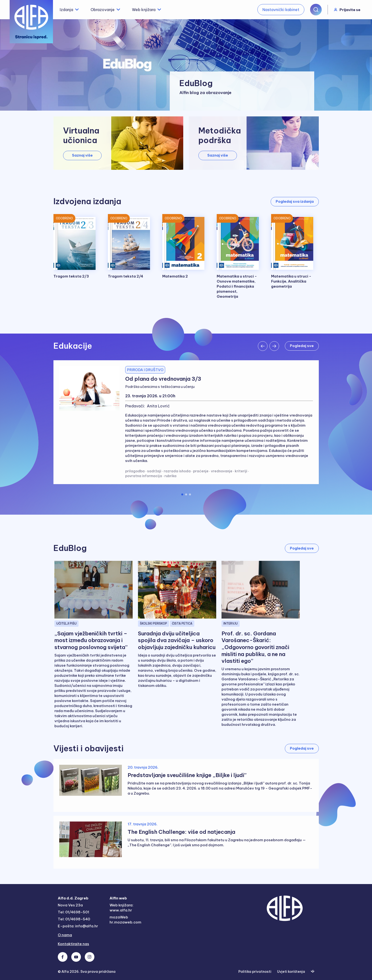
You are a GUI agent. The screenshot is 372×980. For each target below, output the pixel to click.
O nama (65, 935)
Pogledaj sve (302, 346)
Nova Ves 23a (70, 905)
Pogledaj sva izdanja (295, 201)
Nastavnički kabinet (281, 10)
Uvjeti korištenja (291, 972)
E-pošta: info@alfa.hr (78, 926)
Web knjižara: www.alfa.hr (121, 908)
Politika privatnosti (255, 972)
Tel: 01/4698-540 (74, 919)
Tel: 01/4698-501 (73, 912)
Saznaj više (82, 155)
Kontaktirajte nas (73, 944)
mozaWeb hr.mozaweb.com (125, 920)
